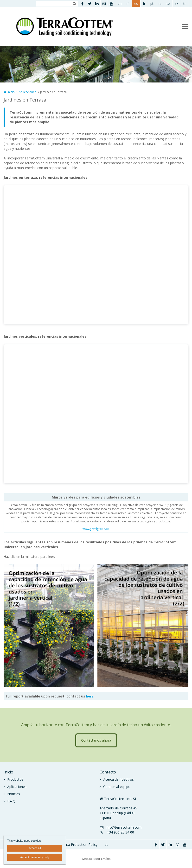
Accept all (35, 848)
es (136, 3)
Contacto (108, 772)
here (90, 696)
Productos (15, 779)
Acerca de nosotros (118, 779)
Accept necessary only (35, 857)
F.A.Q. (12, 801)
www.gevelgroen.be (96, 529)
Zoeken (74, 4)
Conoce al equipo (117, 787)
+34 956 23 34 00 (117, 832)
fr (144, 3)
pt (152, 3)
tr (185, 3)
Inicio (11, 92)
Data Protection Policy (80, 844)
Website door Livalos (96, 859)
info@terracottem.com (121, 827)
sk (177, 3)
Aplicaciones (27, 92)
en (120, 3)
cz (168, 3)
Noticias (14, 794)
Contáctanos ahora (96, 740)
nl (128, 3)
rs (160, 3)
